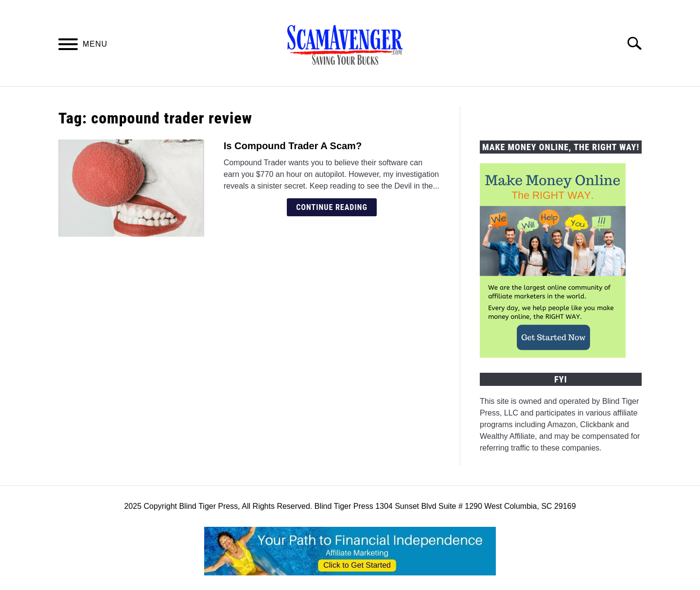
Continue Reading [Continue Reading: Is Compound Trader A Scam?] (332, 207)
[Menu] (68, 46)
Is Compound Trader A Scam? (293, 146)
